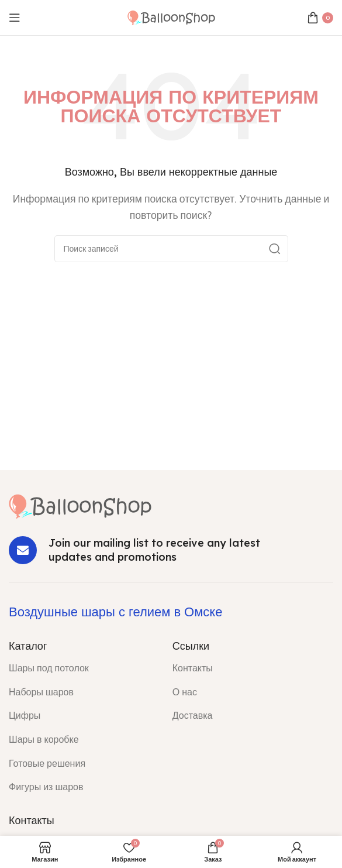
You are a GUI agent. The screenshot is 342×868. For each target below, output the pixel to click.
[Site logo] (171, 17)
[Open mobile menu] (15, 18)
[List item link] (82, 668)
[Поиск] (171, 249)
